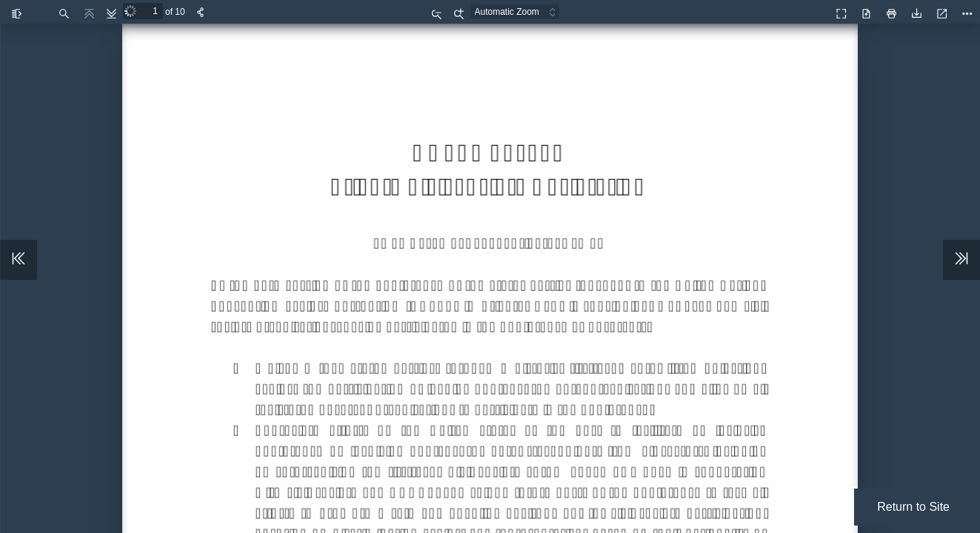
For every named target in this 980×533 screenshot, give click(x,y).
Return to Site (913, 507)
